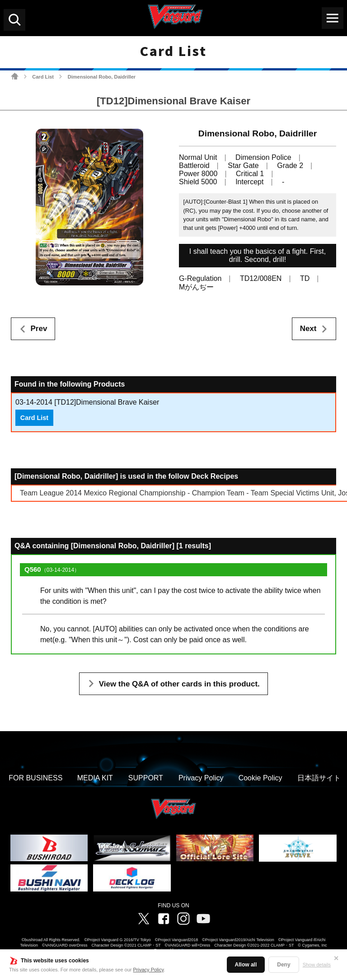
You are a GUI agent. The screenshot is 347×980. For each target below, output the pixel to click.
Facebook (164, 919)
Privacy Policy (149, 970)
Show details (317, 965)
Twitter (144, 919)
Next (308, 329)
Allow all (246, 965)
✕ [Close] (336, 958)
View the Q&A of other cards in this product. (179, 684)
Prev (39, 329)
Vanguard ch (203, 919)
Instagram (183, 919)
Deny (284, 965)
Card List (43, 77)
